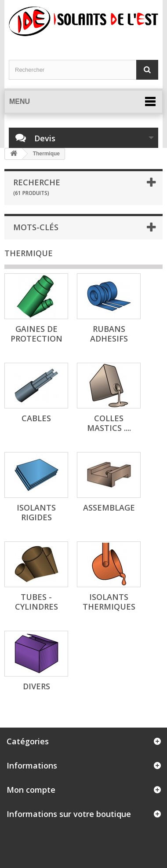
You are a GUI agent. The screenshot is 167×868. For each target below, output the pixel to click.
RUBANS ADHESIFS (109, 334)
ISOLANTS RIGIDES (36, 512)
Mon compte (31, 790)
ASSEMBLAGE (109, 508)
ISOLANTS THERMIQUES (109, 602)
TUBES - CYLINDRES (36, 602)
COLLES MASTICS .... (109, 423)
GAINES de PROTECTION (36, 334)
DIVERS (36, 686)
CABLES (36, 418)
